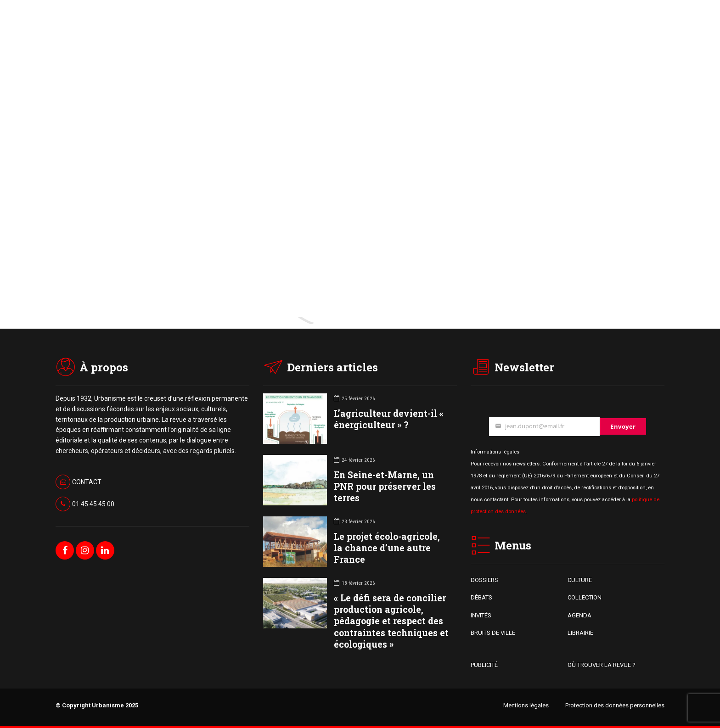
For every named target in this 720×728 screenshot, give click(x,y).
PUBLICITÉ (484, 665)
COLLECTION (585, 597)
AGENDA (579, 615)
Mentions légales (526, 705)
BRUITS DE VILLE (493, 633)
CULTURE (580, 580)
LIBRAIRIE (580, 633)
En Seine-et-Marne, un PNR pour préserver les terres (385, 486)
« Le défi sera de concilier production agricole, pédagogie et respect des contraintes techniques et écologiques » (391, 621)
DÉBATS (481, 597)
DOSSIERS (484, 580)
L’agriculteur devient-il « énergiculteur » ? (389, 419)
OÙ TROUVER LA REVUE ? (602, 665)
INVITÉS (481, 615)
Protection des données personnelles (615, 705)
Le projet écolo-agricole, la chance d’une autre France (387, 548)
